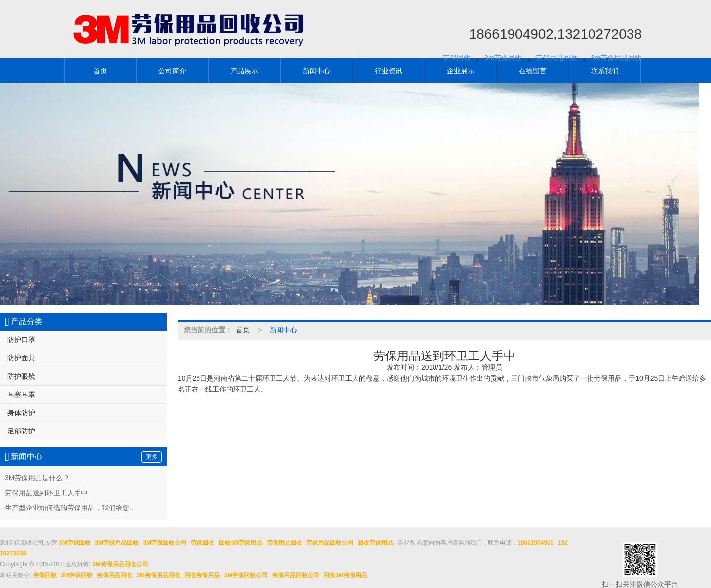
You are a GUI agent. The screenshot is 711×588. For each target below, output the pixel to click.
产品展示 (244, 71)
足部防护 (21, 431)
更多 (152, 457)
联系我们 (605, 71)
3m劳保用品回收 (616, 58)
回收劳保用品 (375, 543)
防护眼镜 (21, 376)
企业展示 (461, 71)
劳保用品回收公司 (330, 543)
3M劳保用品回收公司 (120, 564)
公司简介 (172, 71)
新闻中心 (316, 71)
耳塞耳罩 (21, 394)
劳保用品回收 (556, 58)
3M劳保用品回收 (117, 543)
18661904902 (535, 543)
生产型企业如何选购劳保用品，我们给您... (70, 508)
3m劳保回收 (503, 58)
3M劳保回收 (75, 543)
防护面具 (21, 358)
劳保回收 (457, 58)
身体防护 (21, 413)
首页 (100, 71)
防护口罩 (21, 340)
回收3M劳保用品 (241, 543)
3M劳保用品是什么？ (37, 478)
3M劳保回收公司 (165, 543)
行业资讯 (389, 71)
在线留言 (533, 71)
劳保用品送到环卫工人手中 (46, 493)
